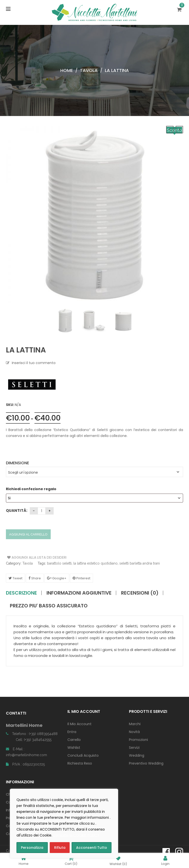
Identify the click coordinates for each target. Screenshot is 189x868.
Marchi (135, 724)
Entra (72, 732)
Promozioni (138, 740)
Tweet (16, 578)
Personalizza (32, 848)
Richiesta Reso (80, 763)
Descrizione (21, 593)
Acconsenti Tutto (92, 848)
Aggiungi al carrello (28, 534)
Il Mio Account (79, 724)
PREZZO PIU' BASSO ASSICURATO (49, 606)
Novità (134, 732)
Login (165, 860)
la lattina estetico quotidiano (95, 563)
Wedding (137, 755)
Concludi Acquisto (83, 755)
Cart (71, 860)
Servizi (134, 748)
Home (67, 70)
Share (35, 578)
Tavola (89, 70)
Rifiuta (60, 848)
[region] (64, 823)
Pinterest (81, 578)
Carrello (74, 740)
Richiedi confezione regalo (31, 489)
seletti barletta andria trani (140, 563)
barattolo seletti (59, 563)
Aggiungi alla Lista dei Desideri (26, 557)
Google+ (57, 578)
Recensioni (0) (140, 593)
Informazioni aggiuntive (79, 593)
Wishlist (74, 748)
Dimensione (17, 463)
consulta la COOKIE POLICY (76, 835)
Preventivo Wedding (146, 763)
